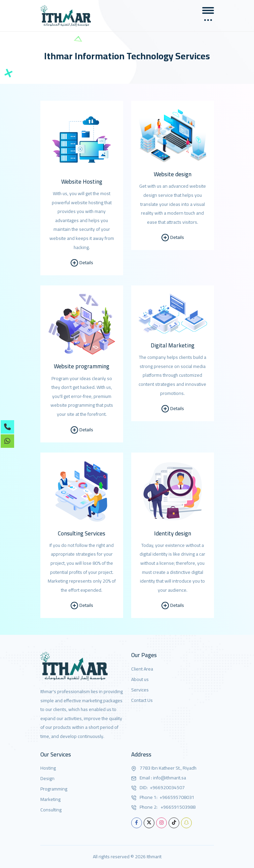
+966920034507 (167, 788)
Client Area (142, 669)
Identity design (173, 533)
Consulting (51, 810)
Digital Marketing (173, 345)
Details (82, 263)
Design (47, 779)
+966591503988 (177, 807)
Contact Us (142, 700)
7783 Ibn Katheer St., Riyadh (168, 768)
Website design (173, 174)
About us (140, 679)
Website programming (82, 366)
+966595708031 (176, 797)
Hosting (48, 768)
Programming (54, 789)
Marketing (50, 799)
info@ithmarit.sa (170, 778)
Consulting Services (82, 533)
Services (140, 690)
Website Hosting (82, 182)
